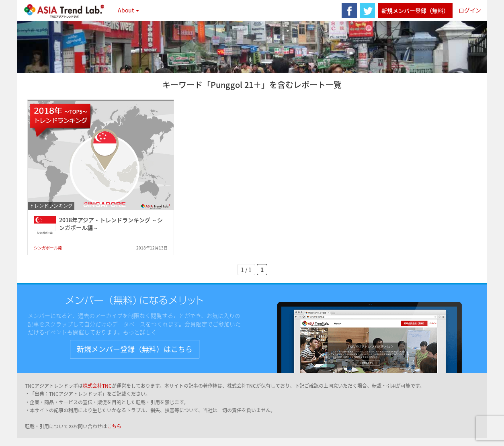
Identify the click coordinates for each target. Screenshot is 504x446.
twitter (367, 10)
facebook (349, 10)
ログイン (470, 10)
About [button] (128, 10)
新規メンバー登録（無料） (415, 10)
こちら (114, 426)
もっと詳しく (140, 332)
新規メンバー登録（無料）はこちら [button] (135, 349)
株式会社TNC (97, 386)
